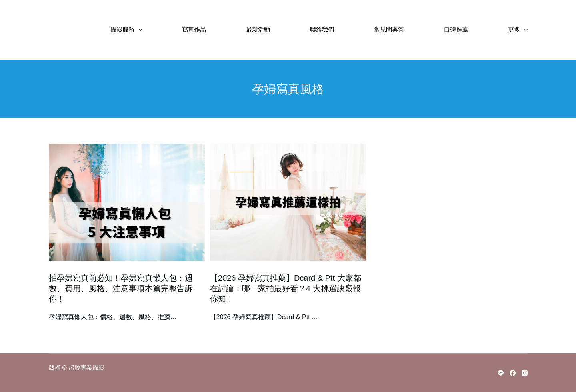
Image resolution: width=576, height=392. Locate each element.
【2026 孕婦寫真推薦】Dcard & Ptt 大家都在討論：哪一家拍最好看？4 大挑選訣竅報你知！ (286, 288)
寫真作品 (194, 30)
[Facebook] (513, 373)
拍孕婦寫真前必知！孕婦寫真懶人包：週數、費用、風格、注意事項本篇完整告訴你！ (121, 288)
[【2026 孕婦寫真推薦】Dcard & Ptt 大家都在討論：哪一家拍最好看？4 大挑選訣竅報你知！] (288, 202)
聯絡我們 (322, 30)
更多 (518, 30)
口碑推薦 (456, 30)
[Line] (501, 373)
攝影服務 (128, 30)
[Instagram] (525, 373)
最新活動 (258, 30)
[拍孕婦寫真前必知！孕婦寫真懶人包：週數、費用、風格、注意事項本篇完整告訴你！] (127, 202)
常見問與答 (389, 30)
